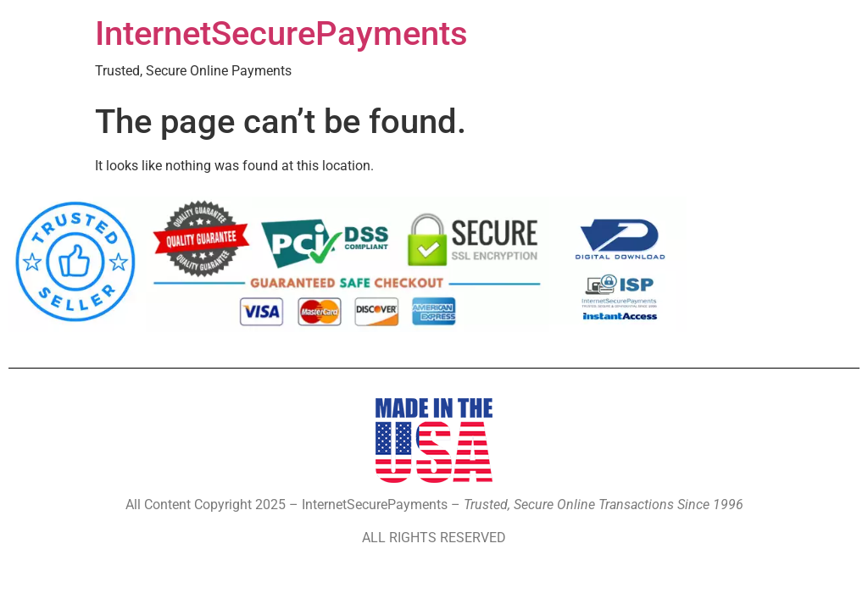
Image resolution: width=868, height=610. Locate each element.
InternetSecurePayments (281, 33)
